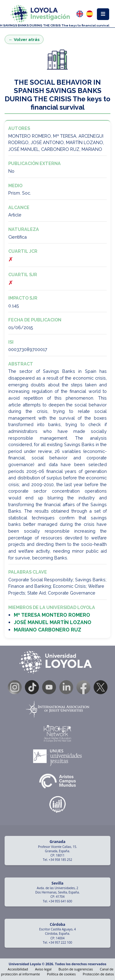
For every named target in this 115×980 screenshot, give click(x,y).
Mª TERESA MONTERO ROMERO (52, 615)
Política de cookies (61, 974)
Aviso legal (43, 969)
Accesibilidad (18, 969)
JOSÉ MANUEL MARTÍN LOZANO (53, 622)
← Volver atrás (24, 39)
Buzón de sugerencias (76, 969)
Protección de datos (98, 974)
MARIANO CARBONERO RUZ (48, 630)
